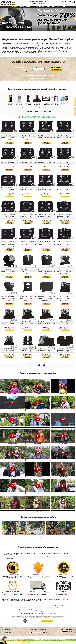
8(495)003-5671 (67, 630)
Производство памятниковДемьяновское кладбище (38, 3)
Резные (49, 111)
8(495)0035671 (68, 2)
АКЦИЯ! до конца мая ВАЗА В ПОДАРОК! (19, 640)
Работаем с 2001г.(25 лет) (8, 4)
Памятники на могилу (7, 3)
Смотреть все (38, 512)
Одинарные (29, 111)
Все (24, 111)
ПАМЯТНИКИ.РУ (8, 2)
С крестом (43, 111)
